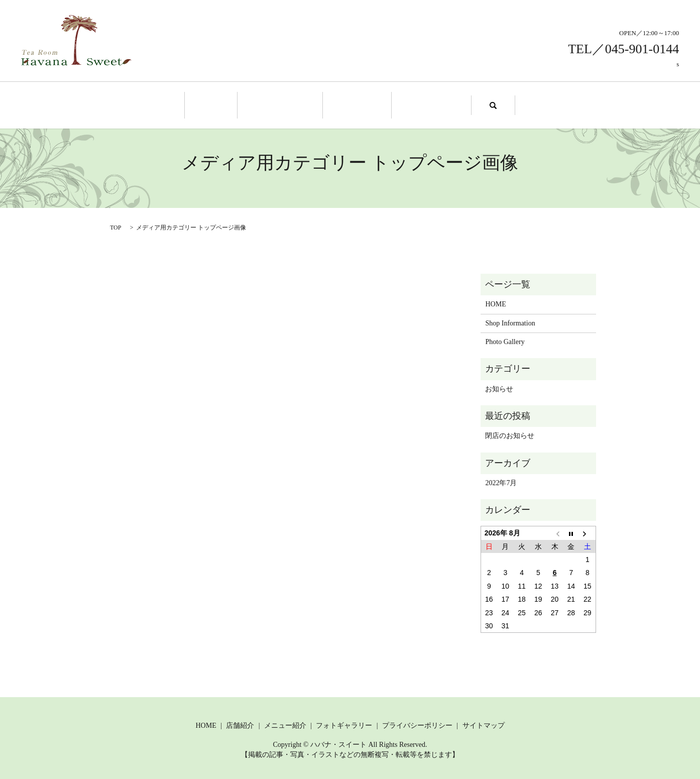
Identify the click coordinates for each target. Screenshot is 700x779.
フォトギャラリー (344, 724)
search (480, 104)
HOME (495, 303)
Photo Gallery (421, 104)
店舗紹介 (240, 724)
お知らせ (499, 387)
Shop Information (284, 104)
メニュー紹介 (285, 724)
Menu (354, 104)
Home (221, 104)
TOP (115, 226)
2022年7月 (501, 481)
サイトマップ (484, 724)
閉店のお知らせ (510, 434)
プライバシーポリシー (417, 724)
